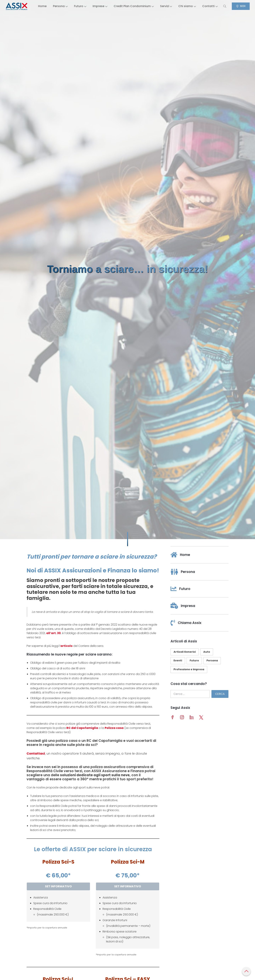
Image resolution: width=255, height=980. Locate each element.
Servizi (166, 6)
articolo (66, 646)
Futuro (77, 6)
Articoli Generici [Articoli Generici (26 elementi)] (185, 652)
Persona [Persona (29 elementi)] (212, 660)
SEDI (245, 6)
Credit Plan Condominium (133, 6)
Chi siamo (189, 6)
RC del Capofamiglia (82, 728)
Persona (57, 6)
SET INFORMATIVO (58, 886)
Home (38, 6)
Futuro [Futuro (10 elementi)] (194, 660)
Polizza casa (114, 728)
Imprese (98, 6)
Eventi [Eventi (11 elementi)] (178, 660)
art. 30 (56, 633)
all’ (49, 633)
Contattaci (36, 753)
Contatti (212, 6)
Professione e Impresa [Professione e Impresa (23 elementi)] (189, 669)
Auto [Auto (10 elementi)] (207, 652)
